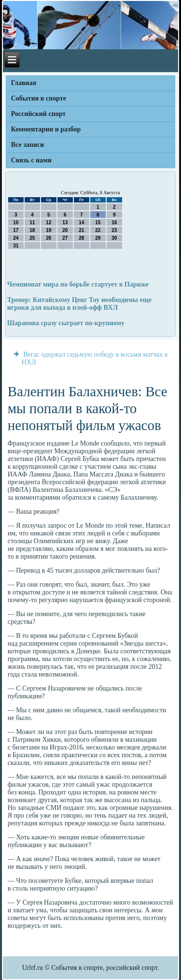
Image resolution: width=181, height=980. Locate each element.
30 (114, 238)
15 (98, 223)
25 (32, 238)
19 (49, 230)
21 (81, 230)
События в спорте (39, 98)
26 (49, 238)
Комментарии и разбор (46, 129)
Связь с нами (31, 160)
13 (65, 223)
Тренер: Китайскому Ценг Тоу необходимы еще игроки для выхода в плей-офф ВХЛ (79, 304)
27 (65, 238)
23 (114, 230)
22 (98, 230)
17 (16, 230)
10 (16, 223)
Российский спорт (38, 114)
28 (81, 238)
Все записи (28, 145)
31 (16, 246)
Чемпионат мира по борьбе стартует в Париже (78, 284)
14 (81, 223)
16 (114, 223)
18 (32, 230)
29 (98, 238)
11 (32, 223)
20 (65, 230)
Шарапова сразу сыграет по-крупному (66, 323)
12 (49, 223)
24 (16, 238)
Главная (24, 83)
